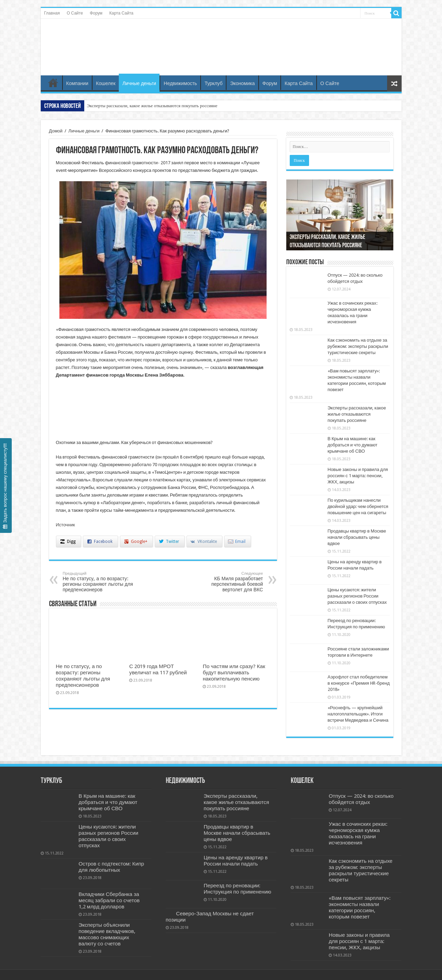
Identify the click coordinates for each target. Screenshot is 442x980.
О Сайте (75, 13)
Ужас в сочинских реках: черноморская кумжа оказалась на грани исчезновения (358, 833)
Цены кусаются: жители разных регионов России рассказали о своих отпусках (357, 596)
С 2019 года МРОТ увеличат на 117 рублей (158, 669)
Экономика (242, 83)
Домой (56, 131)
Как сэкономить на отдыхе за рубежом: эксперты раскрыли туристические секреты (358, 346)
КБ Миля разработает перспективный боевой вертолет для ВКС (228, 582)
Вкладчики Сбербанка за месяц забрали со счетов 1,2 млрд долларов (109, 900)
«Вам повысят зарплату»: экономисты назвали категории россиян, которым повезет (360, 907)
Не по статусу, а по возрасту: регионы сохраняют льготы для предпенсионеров (98, 582)
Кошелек (106, 83)
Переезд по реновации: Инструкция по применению (238, 889)
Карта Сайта (122, 13)
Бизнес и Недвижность (221, 39)
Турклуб (213, 83)
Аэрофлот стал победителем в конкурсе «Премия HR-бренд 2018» (359, 683)
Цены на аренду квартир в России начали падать (236, 861)
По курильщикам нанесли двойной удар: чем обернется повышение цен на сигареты (358, 506)
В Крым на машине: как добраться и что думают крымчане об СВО (353, 445)
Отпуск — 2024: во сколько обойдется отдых (361, 799)
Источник (66, 525)
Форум (96, 13)
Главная (52, 13)
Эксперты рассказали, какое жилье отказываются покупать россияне (152, 106)
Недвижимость (180, 83)
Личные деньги (139, 83)
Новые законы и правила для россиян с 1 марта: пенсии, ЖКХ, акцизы (358, 476)
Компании (77, 83)
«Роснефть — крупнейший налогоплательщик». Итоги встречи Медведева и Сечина (358, 714)
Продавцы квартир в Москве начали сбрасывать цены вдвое (357, 537)
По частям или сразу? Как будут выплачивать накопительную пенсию (234, 673)
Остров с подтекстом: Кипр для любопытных (112, 867)
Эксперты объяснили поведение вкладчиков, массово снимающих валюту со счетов (107, 934)
